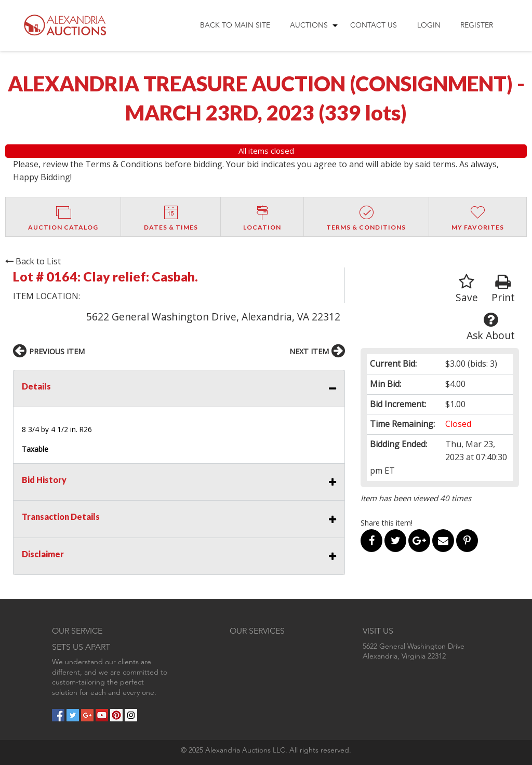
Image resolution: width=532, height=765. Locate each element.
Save (467, 289)
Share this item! (387, 523)
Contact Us (374, 25)
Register (477, 25)
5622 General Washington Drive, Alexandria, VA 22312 (213, 317)
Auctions (309, 25)
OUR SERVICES (257, 631)
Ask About (491, 327)
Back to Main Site (235, 25)
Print (503, 289)
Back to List (33, 261)
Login (429, 25)
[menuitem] (235, 25)
